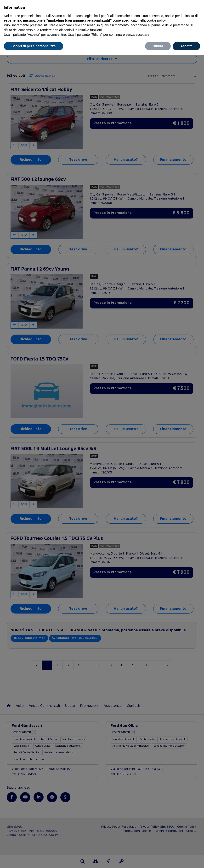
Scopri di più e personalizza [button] (34, 46)
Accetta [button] (186, 46)
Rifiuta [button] (158, 46)
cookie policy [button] (156, 20)
